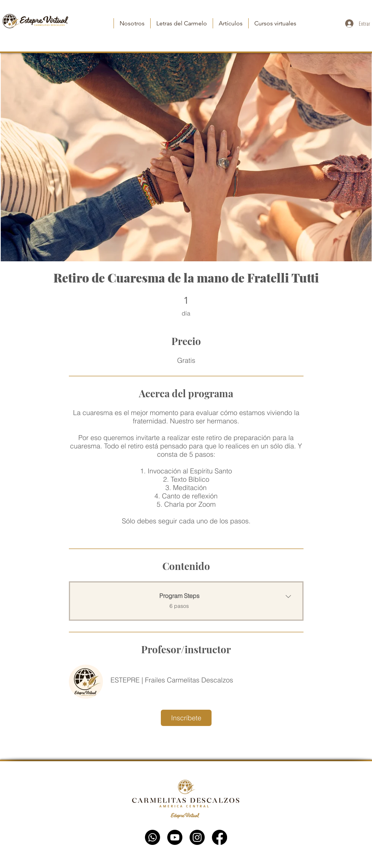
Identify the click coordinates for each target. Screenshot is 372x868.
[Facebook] (219, 837)
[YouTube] (175, 837)
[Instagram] (197, 837)
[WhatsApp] (153, 837)
